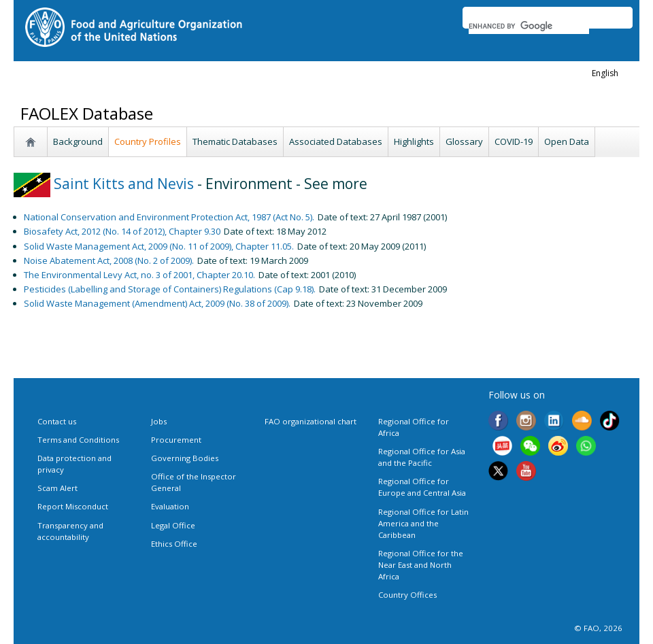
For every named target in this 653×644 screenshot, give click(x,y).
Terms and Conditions (78, 440)
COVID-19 (514, 141)
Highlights (414, 141)
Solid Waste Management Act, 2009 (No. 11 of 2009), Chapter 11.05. (159, 246)
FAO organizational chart (311, 421)
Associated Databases (336, 141)
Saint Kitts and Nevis (104, 184)
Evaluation (170, 506)
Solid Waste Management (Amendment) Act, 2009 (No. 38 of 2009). (157, 303)
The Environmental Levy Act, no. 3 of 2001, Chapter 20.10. (139, 275)
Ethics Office (174, 544)
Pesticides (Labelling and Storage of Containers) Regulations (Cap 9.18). (170, 289)
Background (78, 141)
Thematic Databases (235, 141)
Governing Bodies (185, 458)
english (605, 73)
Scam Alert (57, 488)
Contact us (57, 421)
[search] (529, 26)
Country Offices (407, 595)
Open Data (567, 141)
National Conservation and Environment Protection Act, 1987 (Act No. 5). (169, 217)
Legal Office (173, 525)
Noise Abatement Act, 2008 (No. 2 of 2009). (109, 260)
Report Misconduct (73, 506)
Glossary (464, 141)
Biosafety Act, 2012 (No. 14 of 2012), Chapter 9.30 (122, 231)
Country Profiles (148, 141)
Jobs (159, 421)
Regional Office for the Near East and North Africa (421, 565)
